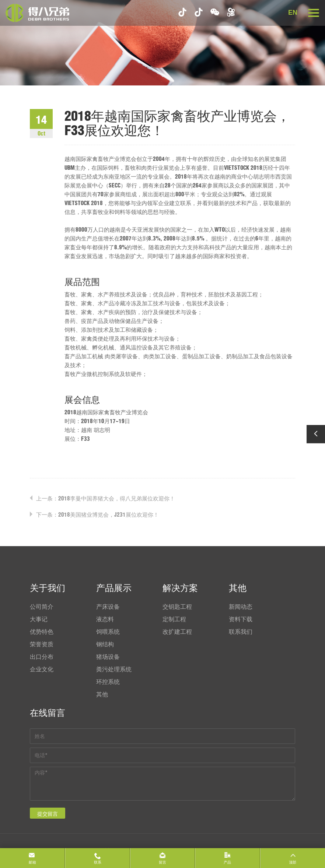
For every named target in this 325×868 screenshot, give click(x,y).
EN (293, 13)
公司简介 (42, 607)
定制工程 (174, 619)
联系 (98, 862)
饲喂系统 (108, 632)
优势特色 (42, 632)
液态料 (105, 619)
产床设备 (108, 607)
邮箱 (32, 862)
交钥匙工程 (177, 607)
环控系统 (108, 682)
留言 (162, 862)
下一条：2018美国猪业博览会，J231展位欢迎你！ (97, 515)
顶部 (293, 862)
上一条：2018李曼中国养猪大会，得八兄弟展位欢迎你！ (106, 498)
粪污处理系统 (114, 669)
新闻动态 (241, 607)
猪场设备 (108, 657)
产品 (227, 862)
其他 (102, 694)
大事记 (39, 619)
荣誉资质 (42, 644)
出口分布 (42, 657)
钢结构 (105, 644)
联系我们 (241, 632)
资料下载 (241, 619)
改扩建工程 (177, 632)
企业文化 (42, 669)
